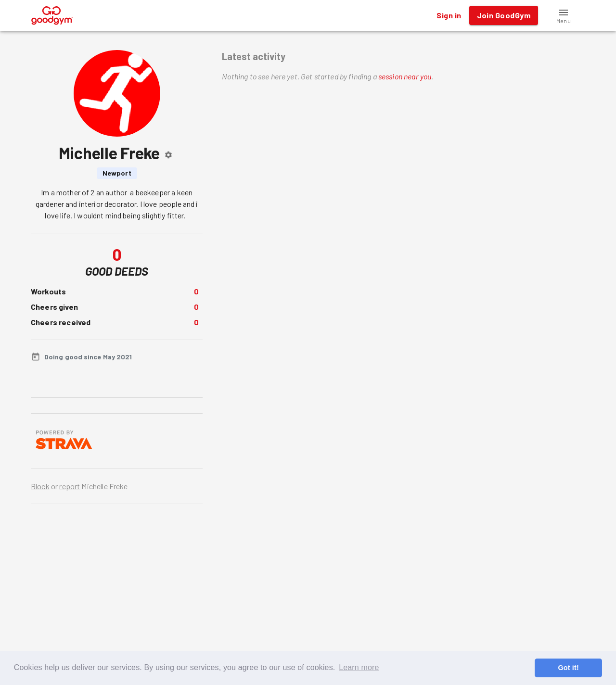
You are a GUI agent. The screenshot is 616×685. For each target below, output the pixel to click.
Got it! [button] (568, 668)
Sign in (449, 15)
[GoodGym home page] (52, 14)
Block (40, 486)
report (70, 486)
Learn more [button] (359, 667)
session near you (405, 76)
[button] (564, 15)
